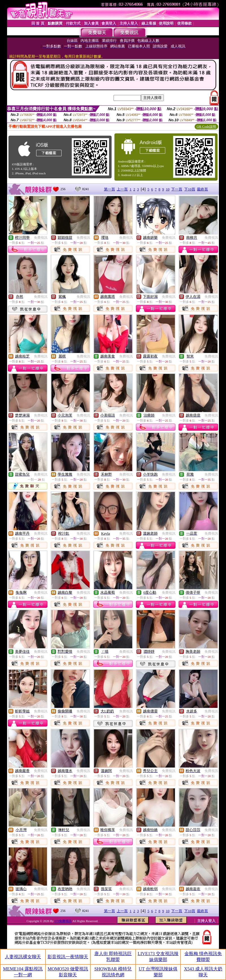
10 (168, 189)
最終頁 (202, 189)
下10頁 (190, 189)
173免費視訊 (63, 921)
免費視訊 (41, 238)
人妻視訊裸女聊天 (23, 957)
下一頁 (177, 189)
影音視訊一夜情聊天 (68, 957)
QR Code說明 (206, 127)
